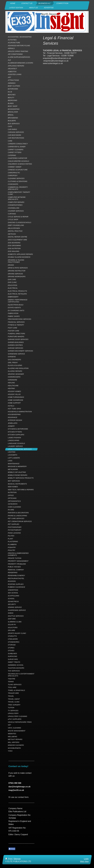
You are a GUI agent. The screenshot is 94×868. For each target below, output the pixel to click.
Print (9, 859)
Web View (84, 861)
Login (86, 859)
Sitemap (17, 859)
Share (12, 849)
